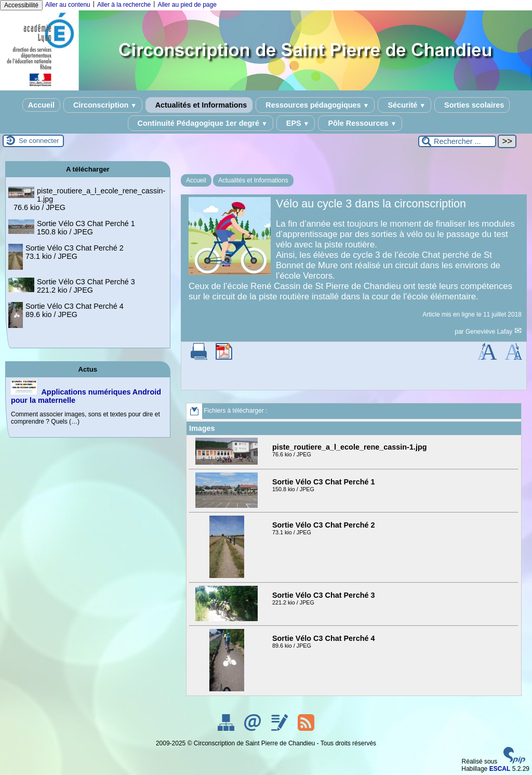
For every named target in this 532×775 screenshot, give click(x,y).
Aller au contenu (68, 5)
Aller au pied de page (187, 5)
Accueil (41, 105)
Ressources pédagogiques (315, 105)
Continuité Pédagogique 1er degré (201, 123)
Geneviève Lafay (490, 332)
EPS (296, 123)
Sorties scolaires (472, 105)
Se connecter (39, 141)
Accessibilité (21, 5)
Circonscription (103, 105)
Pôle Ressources (360, 123)
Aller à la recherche (124, 5)
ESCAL (500, 769)
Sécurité (404, 105)
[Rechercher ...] (457, 141)
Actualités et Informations (199, 105)
